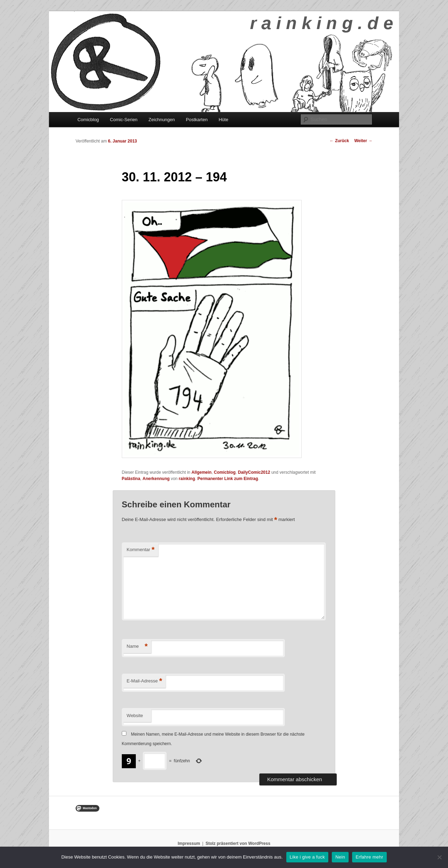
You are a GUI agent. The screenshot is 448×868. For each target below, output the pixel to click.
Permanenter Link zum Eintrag (228, 479)
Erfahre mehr (369, 857)
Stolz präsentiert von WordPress (238, 843)
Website (135, 716)
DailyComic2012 (254, 472)
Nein (340, 857)
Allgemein (201, 472)
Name (137, 647)
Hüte (223, 120)
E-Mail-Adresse (144, 681)
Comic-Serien (124, 120)
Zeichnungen (162, 120)
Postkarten (197, 120)
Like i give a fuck (307, 857)
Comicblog (88, 120)
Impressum (189, 843)
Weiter (363, 141)
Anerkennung (156, 479)
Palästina (131, 479)
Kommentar (141, 550)
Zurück (339, 141)
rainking (187, 479)
